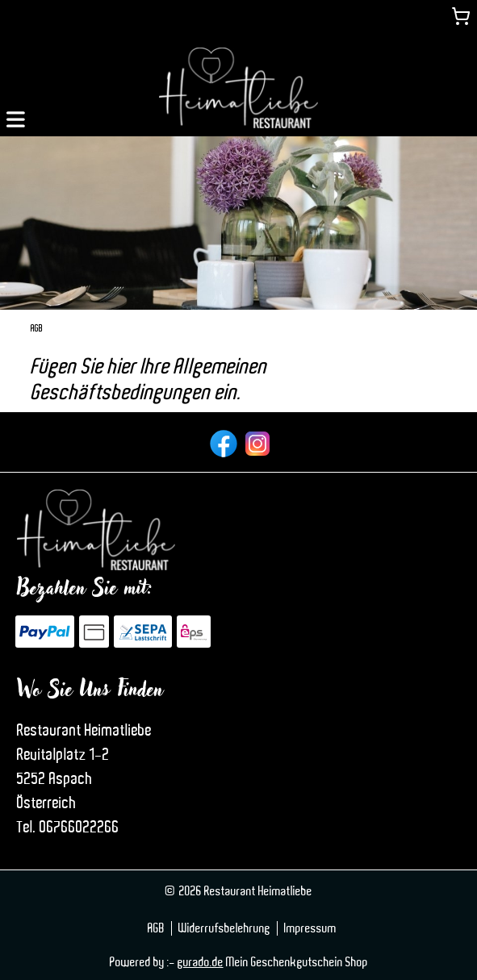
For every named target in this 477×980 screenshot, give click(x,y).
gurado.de (201, 962)
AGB (156, 928)
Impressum (310, 928)
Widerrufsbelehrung (224, 928)
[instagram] (256, 442)
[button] (16, 118)
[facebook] (222, 442)
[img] (238, 88)
